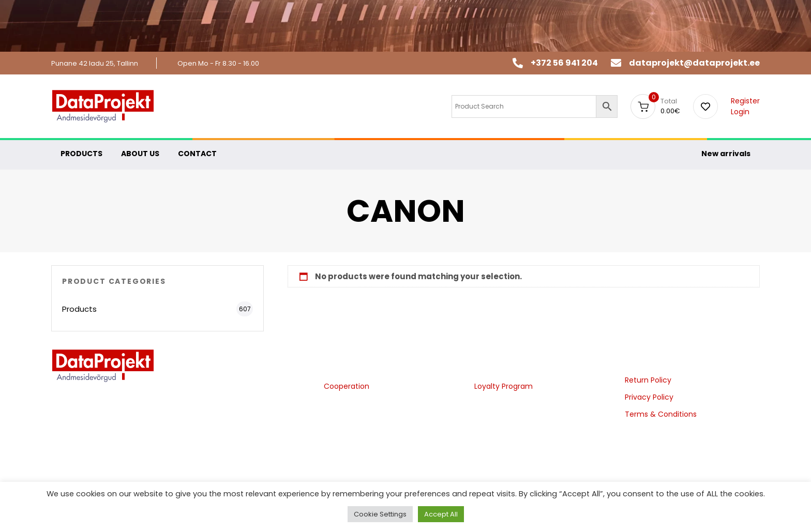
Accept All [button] (441, 514)
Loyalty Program (504, 386)
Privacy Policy (649, 397)
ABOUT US (140, 154)
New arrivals (726, 154)
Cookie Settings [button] (380, 514)
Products (79, 309)
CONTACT (197, 154)
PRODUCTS (81, 154)
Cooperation (347, 386)
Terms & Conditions (661, 414)
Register (745, 101)
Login (740, 112)
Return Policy (648, 380)
